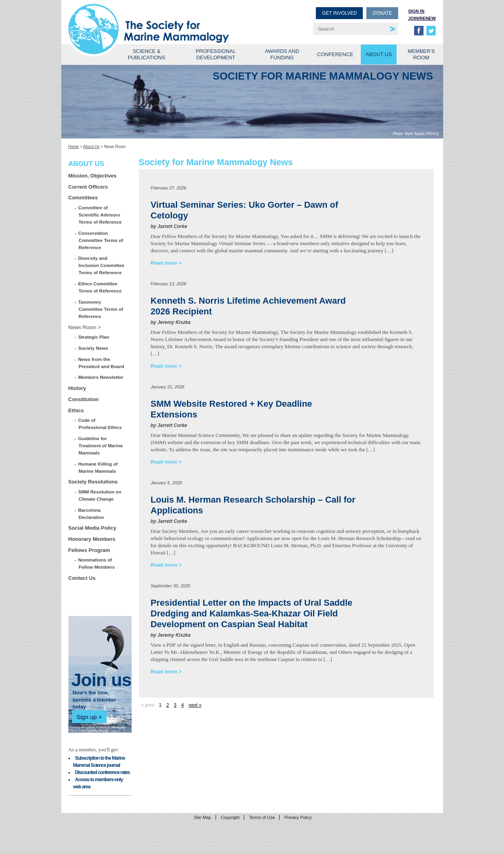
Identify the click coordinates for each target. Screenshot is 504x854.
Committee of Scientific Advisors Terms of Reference (100, 215)
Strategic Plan (94, 337)
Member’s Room (421, 54)
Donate (382, 13)
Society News (93, 348)
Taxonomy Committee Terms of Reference (101, 309)
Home (74, 147)
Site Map (202, 817)
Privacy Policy (298, 817)
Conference (335, 54)
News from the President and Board (101, 363)
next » (195, 705)
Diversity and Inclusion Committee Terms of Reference (102, 265)
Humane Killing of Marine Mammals (98, 467)
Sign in (416, 11)
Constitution (84, 399)
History (77, 388)
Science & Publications (146, 54)
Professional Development (216, 54)
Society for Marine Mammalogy (162, 19)
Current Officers (88, 187)
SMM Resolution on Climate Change (100, 495)
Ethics (76, 410)
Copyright (230, 817)
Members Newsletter (101, 377)
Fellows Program (89, 550)
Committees (83, 198)
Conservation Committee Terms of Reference (101, 240)
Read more (164, 263)
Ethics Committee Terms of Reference (100, 287)
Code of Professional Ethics (100, 424)
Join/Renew (422, 18)
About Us (379, 54)
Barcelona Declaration (91, 514)
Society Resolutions (93, 482)
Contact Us (82, 578)
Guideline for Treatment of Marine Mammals (101, 446)
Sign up (87, 717)
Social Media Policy (92, 528)
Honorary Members (92, 539)
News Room (83, 327)
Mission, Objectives (92, 176)
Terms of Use (262, 817)
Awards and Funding (282, 54)
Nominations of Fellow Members (97, 563)
